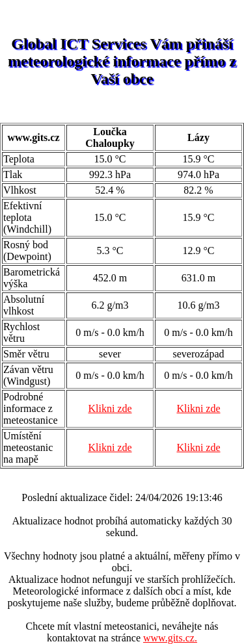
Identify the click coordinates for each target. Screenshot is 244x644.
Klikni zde (110, 408)
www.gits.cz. (170, 638)
